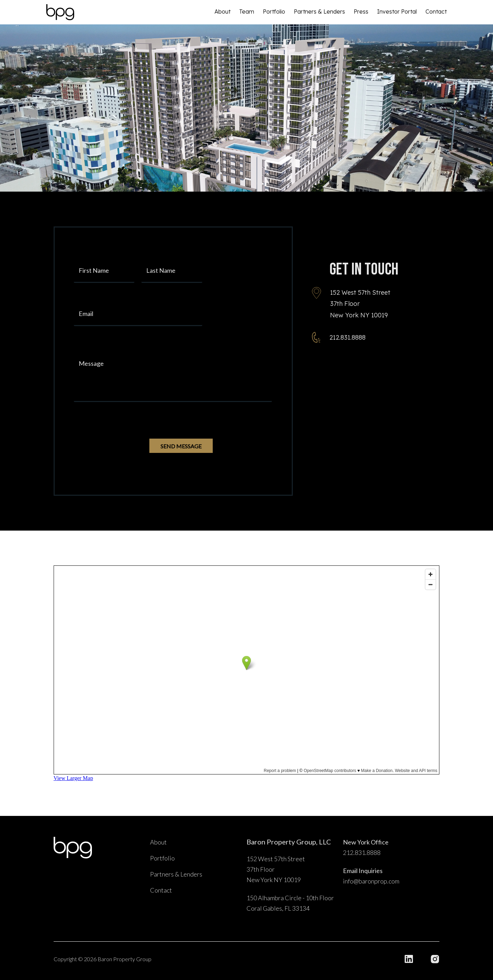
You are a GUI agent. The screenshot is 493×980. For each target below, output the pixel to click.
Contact (436, 11)
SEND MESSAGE (181, 446)
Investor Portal (397, 11)
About (222, 11)
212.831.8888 (347, 337)
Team (247, 11)
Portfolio (274, 11)
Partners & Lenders (319, 11)
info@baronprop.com (371, 881)
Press (361, 11)
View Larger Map (73, 778)
